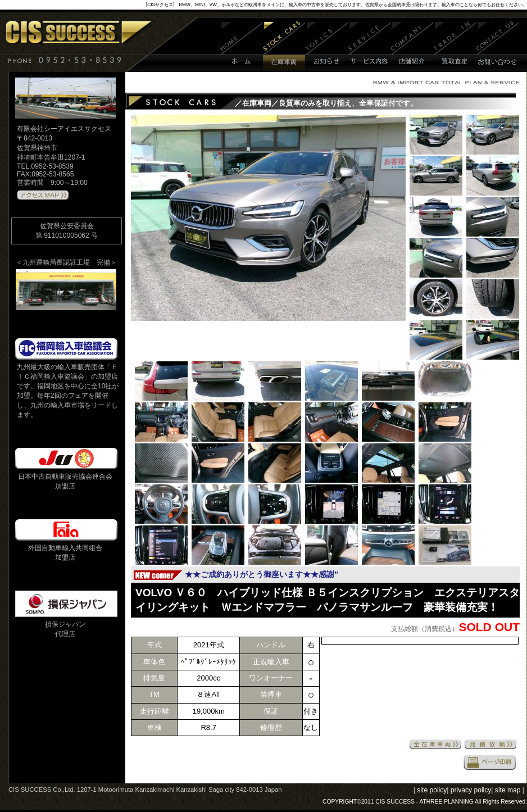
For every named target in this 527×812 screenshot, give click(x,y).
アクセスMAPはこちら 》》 (43, 196)
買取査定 (455, 46)
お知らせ (327, 46)
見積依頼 (490, 744)
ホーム (241, 46)
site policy (432, 790)
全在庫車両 (435, 744)
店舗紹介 (412, 46)
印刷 (490, 762)
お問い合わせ (498, 46)
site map (508, 790)
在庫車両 (284, 46)
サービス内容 (370, 46)
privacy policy (471, 790)
